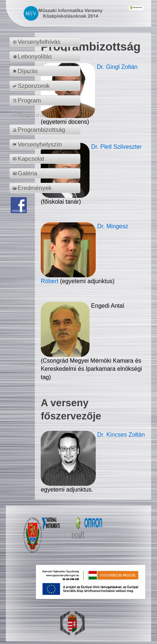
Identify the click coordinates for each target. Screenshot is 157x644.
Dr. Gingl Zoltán (117, 67)
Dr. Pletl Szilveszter (116, 147)
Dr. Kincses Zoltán (121, 435)
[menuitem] (46, 42)
